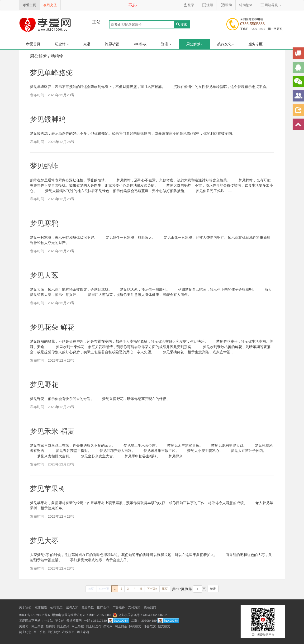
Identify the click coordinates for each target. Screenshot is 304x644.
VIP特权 (140, 44)
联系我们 (150, 607)
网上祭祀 (78, 626)
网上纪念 (25, 632)
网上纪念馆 (94, 626)
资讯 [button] (166, 44)
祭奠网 (50, 626)
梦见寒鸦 (44, 223)
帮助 (226, 5)
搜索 (182, 24)
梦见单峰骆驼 (51, 73)
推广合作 (103, 607)
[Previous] (91, 589)
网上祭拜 (63, 626)
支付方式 (134, 607)
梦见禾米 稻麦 (52, 431)
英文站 (60, 621)
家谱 (87, 44)
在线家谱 (68, 632)
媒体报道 (41, 607)
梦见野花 (44, 384)
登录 (189, 5)
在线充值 (50, 5)
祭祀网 (108, 626)
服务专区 (256, 44)
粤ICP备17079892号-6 (34, 615)
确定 (213, 589)
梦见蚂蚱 (44, 166)
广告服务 (119, 607)
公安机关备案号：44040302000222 (140, 615)
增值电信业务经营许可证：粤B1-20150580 (81, 615)
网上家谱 (83, 632)
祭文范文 (164, 626)
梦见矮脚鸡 (48, 119)
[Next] (152, 589)
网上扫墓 (121, 626)
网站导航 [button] (271, 5)
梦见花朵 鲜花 (52, 327)
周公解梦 (54, 632)
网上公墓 (40, 632)
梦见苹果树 (48, 489)
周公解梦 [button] (195, 44)
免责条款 (88, 607)
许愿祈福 (112, 44)
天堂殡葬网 (74, 621)
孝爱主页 (29, 5)
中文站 (48, 621)
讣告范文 (150, 626)
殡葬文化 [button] (226, 44)
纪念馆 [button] (62, 44)
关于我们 (25, 607)
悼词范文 (135, 626)
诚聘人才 (72, 607)
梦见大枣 (44, 540)
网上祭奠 (38, 626)
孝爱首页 (33, 44)
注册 (207, 5)
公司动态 (56, 607)
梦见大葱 (44, 275)
